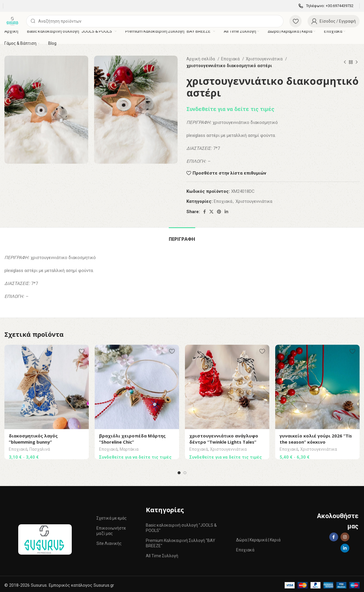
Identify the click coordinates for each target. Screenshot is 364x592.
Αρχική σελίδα (201, 59)
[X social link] (211, 212)
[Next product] (357, 62)
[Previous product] (345, 62)
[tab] (182, 236)
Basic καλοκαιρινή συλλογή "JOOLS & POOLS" (181, 525)
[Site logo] (12, 21)
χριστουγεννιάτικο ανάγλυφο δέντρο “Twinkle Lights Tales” (224, 439)
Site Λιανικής (109, 541)
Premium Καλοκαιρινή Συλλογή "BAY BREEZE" (181, 541)
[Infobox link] (326, 6)
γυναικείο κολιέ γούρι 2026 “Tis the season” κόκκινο (316, 439)
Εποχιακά (231, 59)
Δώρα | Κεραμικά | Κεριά (258, 538)
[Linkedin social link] (226, 212)
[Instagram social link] (345, 535)
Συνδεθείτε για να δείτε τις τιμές (230, 109)
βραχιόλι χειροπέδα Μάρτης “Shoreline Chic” (132, 439)
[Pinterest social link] (219, 212)
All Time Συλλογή (162, 553)
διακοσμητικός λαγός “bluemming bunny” (33, 439)
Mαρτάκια (129, 450)
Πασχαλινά (40, 450)
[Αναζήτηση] (155, 21)
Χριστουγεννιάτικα (265, 59)
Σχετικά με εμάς (112, 516)
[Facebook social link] (204, 212)
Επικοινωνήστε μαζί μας (111, 528)
